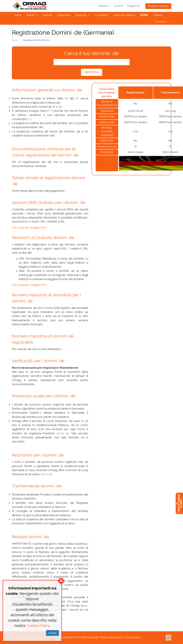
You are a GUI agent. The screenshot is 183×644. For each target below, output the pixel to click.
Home (18, 15)
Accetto (52, 633)
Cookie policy (132, 637)
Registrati (133, 6)
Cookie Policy (38, 626)
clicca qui (63, 433)
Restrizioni (107, 152)
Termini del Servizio (111, 637)
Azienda (47, 15)
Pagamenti (64, 15)
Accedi (119, 6)
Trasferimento (170, 93)
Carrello (158, 15)
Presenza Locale (107, 146)
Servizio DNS (107, 116)
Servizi (32, 15)
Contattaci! (102, 15)
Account (162, 22)
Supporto (83, 15)
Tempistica (107, 111)
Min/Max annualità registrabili (107, 131)
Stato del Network (124, 15)
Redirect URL (107, 122)
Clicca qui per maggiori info (29, 227)
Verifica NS (107, 141)
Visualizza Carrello (158, 6)
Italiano (104, 6)
